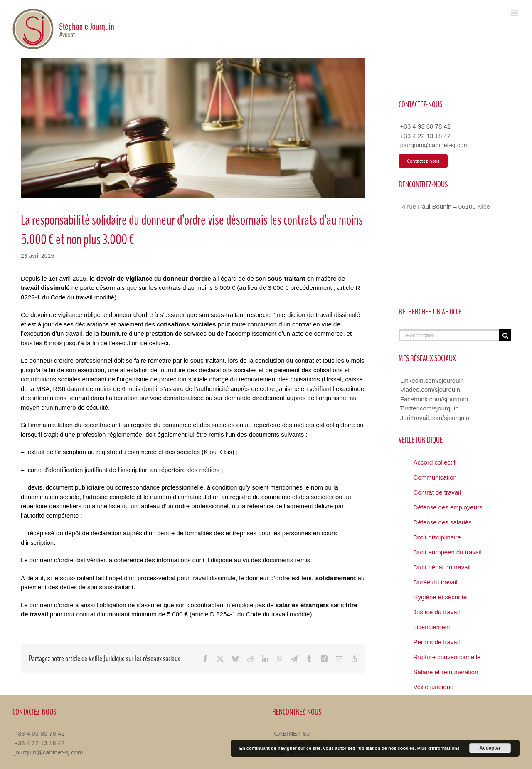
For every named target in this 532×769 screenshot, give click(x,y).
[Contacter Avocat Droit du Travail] (423, 161)
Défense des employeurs (448, 507)
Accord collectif (435, 462)
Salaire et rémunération (446, 672)
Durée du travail (436, 582)
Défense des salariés (443, 522)
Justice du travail (437, 612)
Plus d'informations (438, 748)
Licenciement (432, 627)
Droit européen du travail (448, 552)
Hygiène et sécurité (440, 597)
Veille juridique (434, 687)
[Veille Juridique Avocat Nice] (193, 128)
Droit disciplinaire (437, 537)
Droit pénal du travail (442, 567)
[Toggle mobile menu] (515, 13)
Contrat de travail (437, 492)
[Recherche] (505, 335)
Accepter (490, 748)
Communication (435, 477)
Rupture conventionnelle (447, 657)
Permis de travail (437, 642)
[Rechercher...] (449, 335)
